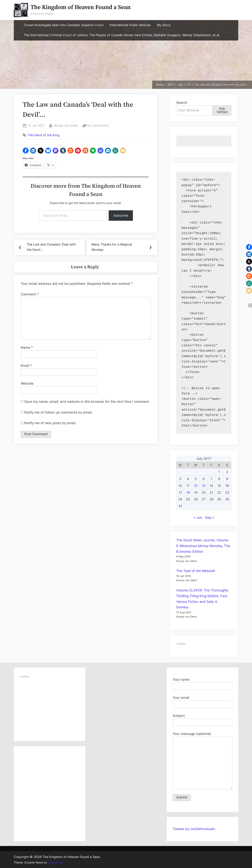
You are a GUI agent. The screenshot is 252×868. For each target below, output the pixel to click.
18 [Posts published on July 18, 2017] (188, 493)
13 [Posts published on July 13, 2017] (204, 486)
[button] (26, 151)
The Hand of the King (44, 135)
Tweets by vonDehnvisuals (194, 829)
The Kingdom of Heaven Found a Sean (81, 7)
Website (27, 384)
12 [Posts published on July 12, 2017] (196, 486)
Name (27, 348)
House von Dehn (66, 125)
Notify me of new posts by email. (50, 423)
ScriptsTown (56, 862)
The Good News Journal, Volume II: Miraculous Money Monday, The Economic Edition (203, 546)
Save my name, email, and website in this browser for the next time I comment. (87, 402)
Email (26, 366)
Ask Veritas (222, 110)
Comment (30, 295)
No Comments (98, 126)
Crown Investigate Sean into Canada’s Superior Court (64, 25)
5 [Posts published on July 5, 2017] (196, 479)
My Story (164, 25)
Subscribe (121, 215)
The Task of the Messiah (196, 571)
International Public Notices (130, 25)
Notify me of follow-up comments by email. (58, 413)
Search (182, 103)
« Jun (198, 518)
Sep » (210, 518)
